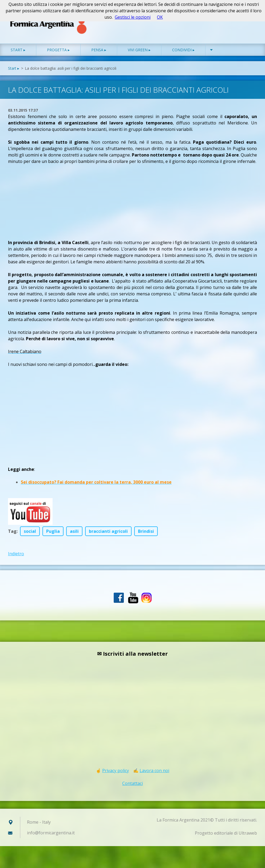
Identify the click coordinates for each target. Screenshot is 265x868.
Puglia (53, 535)
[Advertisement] (48, 201)
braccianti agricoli (108, 535)
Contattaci (132, 787)
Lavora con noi (154, 774)
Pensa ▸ (99, 53)
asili (74, 535)
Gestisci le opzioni (133, 17)
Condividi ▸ (183, 53)
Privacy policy (116, 774)
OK (160, 17)
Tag (12, 535)
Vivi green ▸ (139, 53)
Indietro (16, 557)
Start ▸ (18, 53)
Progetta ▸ (58, 53)
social (30, 535)
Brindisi (146, 535)
